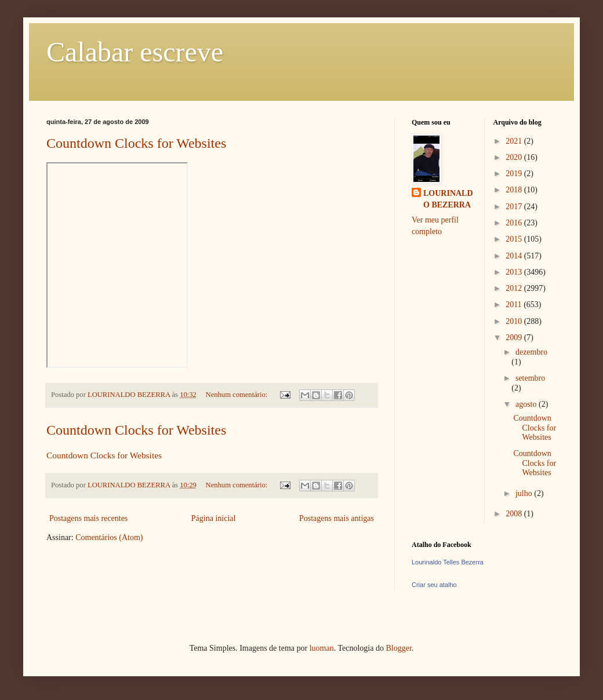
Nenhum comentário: (238, 395)
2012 (515, 288)
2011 (515, 305)
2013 (515, 272)
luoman (322, 648)
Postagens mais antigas (337, 518)
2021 (515, 141)
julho (525, 493)
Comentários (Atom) (109, 537)
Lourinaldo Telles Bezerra (448, 562)
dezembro (531, 352)
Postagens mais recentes (88, 518)
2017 (515, 207)
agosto (527, 404)
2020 (515, 157)
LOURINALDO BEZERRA (448, 199)
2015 (515, 239)
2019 (515, 174)
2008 (515, 514)
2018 (515, 190)
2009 (515, 338)
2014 (515, 256)
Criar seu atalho (434, 585)
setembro (530, 378)
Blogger (398, 648)
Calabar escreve (135, 52)
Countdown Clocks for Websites (136, 143)
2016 (515, 223)
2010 (515, 321)
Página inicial (214, 518)
